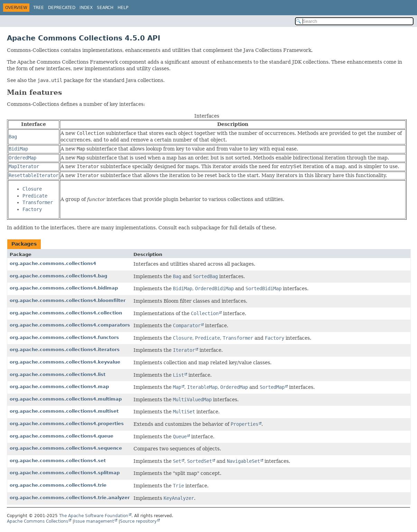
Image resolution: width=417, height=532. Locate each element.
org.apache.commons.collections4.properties (67, 424)
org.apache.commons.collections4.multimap (66, 399)
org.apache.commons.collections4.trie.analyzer (70, 498)
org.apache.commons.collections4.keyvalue (65, 362)
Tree (39, 8)
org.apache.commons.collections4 (53, 263)
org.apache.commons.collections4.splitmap (65, 473)
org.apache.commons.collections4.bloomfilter (68, 300)
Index (86, 8)
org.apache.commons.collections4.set (58, 461)
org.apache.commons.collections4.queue (62, 436)
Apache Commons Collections (38, 521)
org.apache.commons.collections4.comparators (70, 325)
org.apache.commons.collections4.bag (58, 276)
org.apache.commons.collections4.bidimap (64, 288)
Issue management (94, 521)
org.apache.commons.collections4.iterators (65, 350)
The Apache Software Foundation (94, 516)
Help (123, 8)
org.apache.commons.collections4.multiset (64, 411)
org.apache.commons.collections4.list (58, 374)
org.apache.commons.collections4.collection (66, 313)
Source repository (138, 521)
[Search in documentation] (354, 21)
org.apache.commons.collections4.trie (58, 485)
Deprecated (62, 8)
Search (105, 8)
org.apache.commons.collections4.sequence (66, 448)
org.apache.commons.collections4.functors (64, 337)
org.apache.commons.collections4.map (59, 387)
